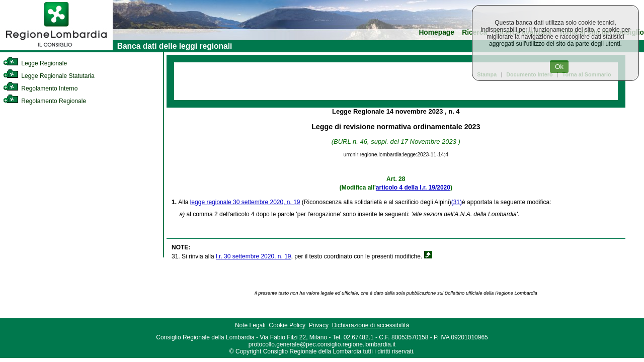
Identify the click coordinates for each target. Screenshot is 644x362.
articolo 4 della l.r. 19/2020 (413, 188)
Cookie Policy (287, 325)
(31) (457, 202)
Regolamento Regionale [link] (45, 101)
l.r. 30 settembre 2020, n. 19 (253, 256)
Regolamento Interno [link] (40, 88)
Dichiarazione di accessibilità (371, 325)
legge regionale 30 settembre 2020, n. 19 (245, 202)
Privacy (319, 325)
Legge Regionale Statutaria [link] (49, 76)
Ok (559, 67)
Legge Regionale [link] (35, 63)
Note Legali (250, 325)
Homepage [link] (436, 32)
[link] (56, 48)
